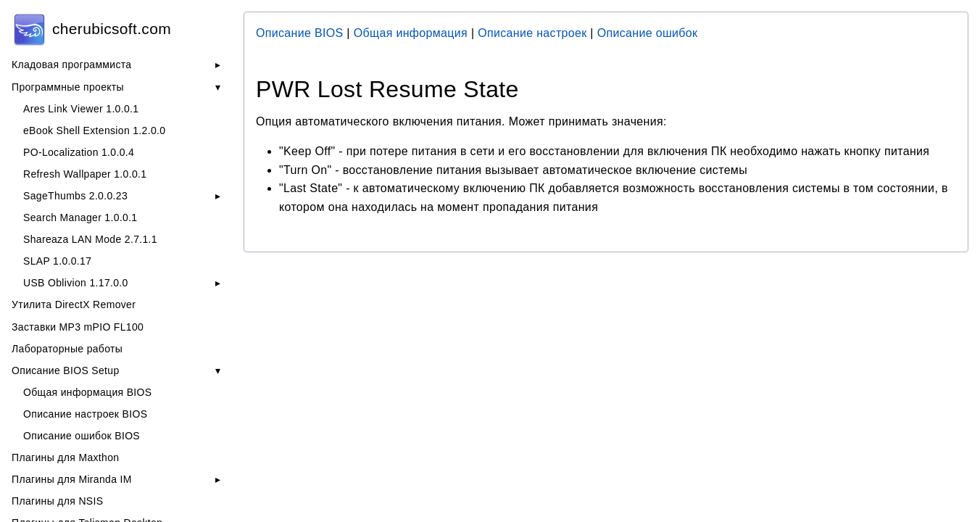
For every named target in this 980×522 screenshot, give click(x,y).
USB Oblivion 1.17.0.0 (76, 283)
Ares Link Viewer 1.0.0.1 (81, 109)
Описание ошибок (648, 33)
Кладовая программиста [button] (71, 65)
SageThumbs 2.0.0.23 (75, 196)
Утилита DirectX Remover (74, 304)
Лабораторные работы (67, 349)
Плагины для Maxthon (65, 457)
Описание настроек (532, 33)
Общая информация (411, 33)
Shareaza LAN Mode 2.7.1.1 (90, 239)
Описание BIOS (300, 33)
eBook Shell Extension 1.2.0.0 (94, 130)
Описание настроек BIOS (85, 414)
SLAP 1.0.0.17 (57, 261)
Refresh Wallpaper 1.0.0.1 (85, 174)
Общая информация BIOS (87, 392)
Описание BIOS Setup (66, 370)
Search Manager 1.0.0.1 (80, 217)
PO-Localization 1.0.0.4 (79, 152)
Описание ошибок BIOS (82, 436)
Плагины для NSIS (57, 501)
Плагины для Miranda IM (72, 479)
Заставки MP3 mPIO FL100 (78, 327)
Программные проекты (68, 87)
